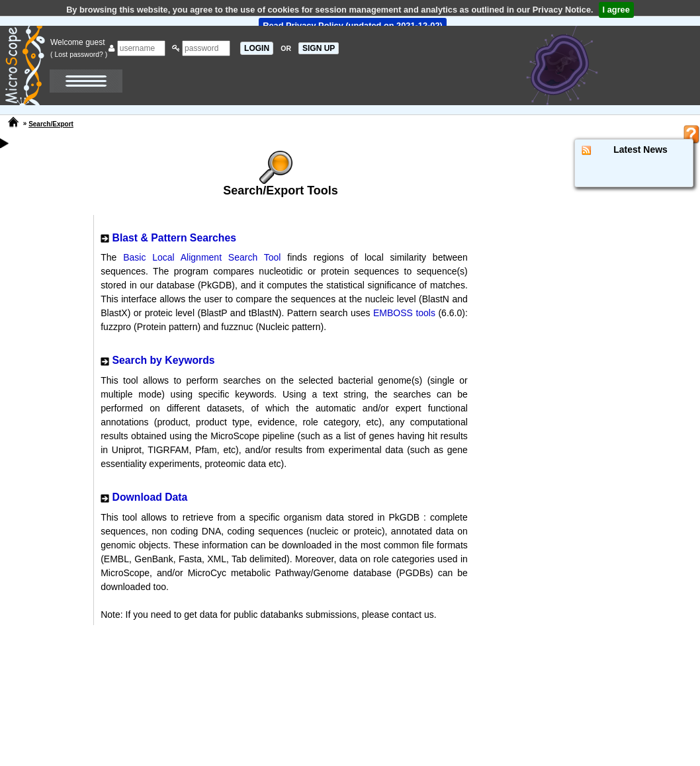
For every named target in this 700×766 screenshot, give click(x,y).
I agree (616, 10)
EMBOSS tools (404, 313)
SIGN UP (319, 48)
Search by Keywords (164, 360)
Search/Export (51, 124)
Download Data (150, 497)
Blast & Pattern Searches (174, 238)
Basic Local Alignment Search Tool (202, 257)
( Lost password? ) (79, 54)
